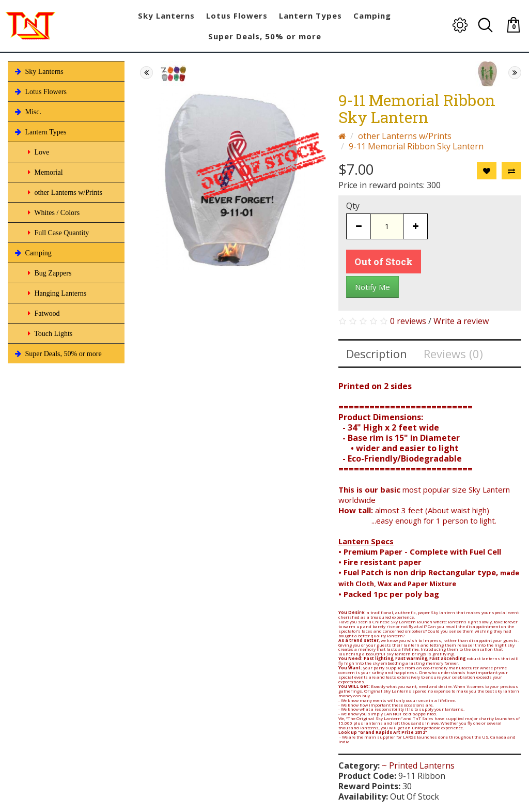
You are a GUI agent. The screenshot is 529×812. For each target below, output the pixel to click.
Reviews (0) (453, 354)
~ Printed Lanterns (418, 765)
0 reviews (408, 321)
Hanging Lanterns (56, 293)
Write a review (461, 321)
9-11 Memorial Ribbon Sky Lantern (416, 146)
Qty (353, 206)
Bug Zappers (49, 273)
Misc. (27, 112)
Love (37, 152)
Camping (32, 253)
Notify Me (372, 287)
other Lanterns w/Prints (64, 192)
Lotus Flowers (40, 91)
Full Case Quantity (57, 233)
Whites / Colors (53, 212)
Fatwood (43, 313)
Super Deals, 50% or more (57, 354)
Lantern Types (40, 132)
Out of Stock (384, 262)
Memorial (44, 172)
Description (377, 354)
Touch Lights (49, 333)
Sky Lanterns (38, 71)
